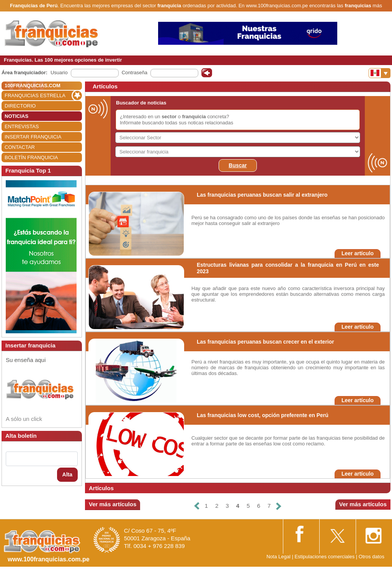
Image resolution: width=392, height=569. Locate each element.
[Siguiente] (279, 506)
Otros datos (372, 557)
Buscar (238, 165)
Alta (67, 474)
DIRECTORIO (20, 106)
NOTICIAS (16, 116)
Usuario (59, 73)
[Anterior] (197, 506)
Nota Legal (278, 557)
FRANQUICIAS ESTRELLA (35, 95)
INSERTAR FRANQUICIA (33, 137)
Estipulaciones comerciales (325, 557)
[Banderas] (380, 73)
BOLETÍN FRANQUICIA (31, 157)
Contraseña (135, 73)
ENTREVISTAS (22, 126)
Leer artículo (358, 253)
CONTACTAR (20, 147)
